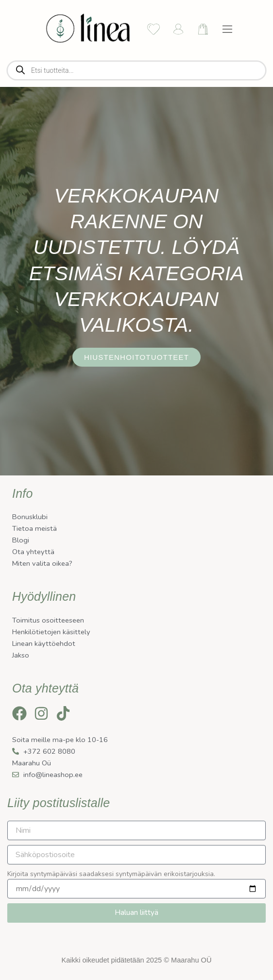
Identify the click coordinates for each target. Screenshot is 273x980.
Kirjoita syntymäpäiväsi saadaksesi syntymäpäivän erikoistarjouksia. (111, 874)
